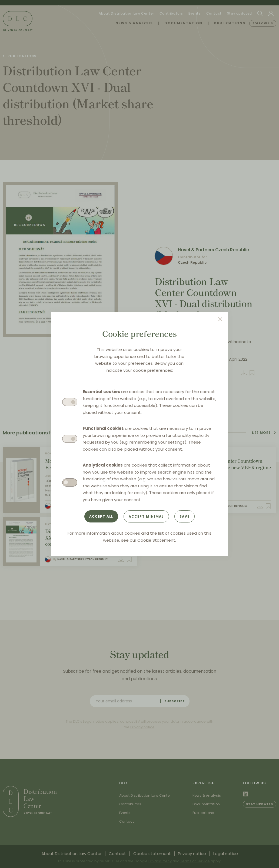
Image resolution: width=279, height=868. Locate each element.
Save (185, 516)
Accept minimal (146, 516)
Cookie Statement (156, 540)
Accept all (101, 516)
